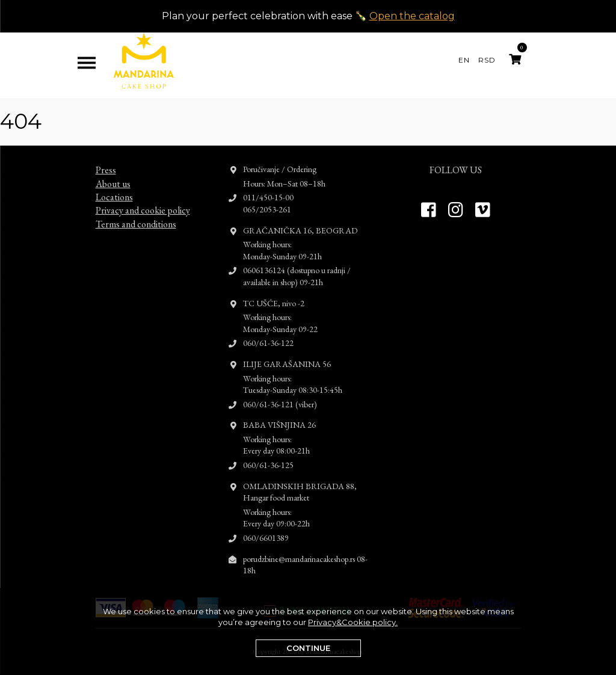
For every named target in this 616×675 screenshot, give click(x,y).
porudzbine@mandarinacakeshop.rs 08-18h (305, 553)
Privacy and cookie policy (143, 199)
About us (113, 172)
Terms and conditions (136, 213)
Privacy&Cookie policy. (353, 622)
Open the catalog (412, 16)
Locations (114, 186)
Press (106, 159)
